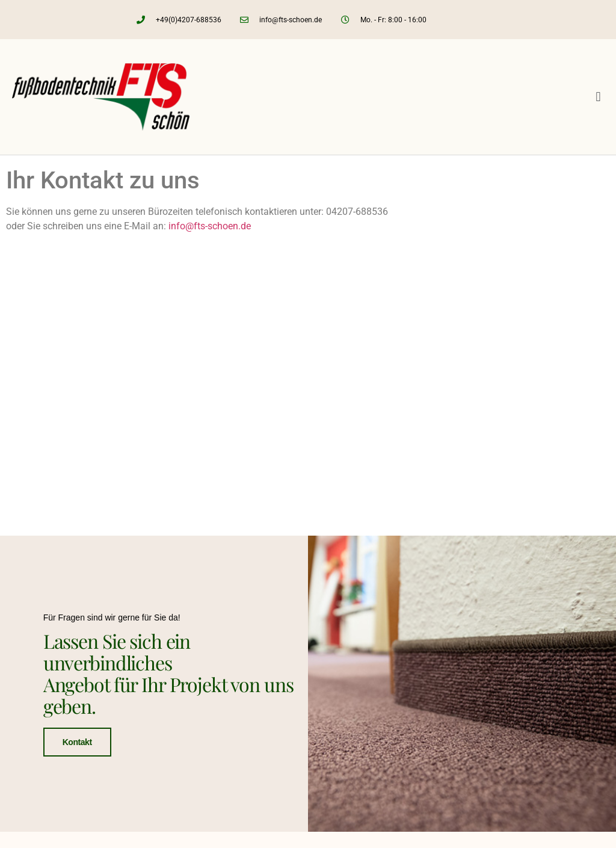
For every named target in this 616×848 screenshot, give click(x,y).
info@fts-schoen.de (210, 226)
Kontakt (77, 741)
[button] (598, 97)
